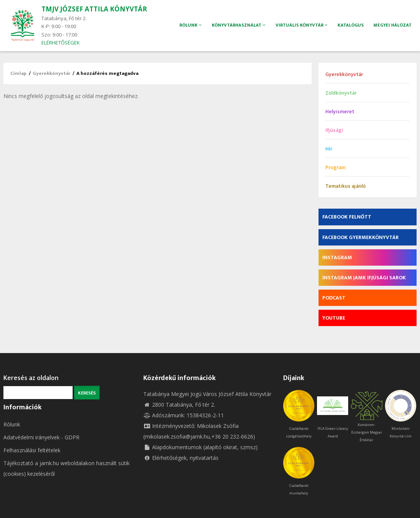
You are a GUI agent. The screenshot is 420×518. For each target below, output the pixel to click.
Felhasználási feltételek (32, 450)
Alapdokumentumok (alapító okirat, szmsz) (200, 447)
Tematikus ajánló (346, 186)
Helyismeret (340, 112)
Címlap (18, 73)
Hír (329, 149)
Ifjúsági (334, 130)
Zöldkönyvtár (341, 93)
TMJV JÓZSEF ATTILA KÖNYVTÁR (94, 9)
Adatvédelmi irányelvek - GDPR (41, 437)
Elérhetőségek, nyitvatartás (181, 458)
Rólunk (12, 424)
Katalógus (350, 25)
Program (335, 167)
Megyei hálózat (393, 25)
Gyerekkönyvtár (52, 73)
